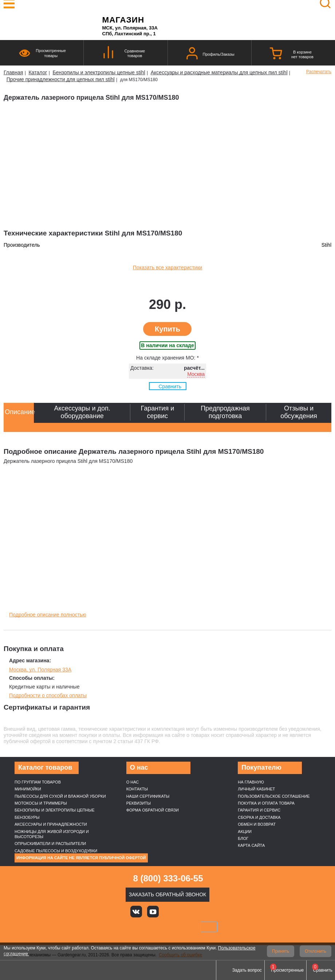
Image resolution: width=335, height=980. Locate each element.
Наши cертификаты (148, 796)
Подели (176, 927)
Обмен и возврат (257, 824)
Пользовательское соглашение (274, 796)
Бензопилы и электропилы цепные (54, 810)
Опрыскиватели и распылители (50, 844)
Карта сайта (251, 845)
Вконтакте (136, 912)
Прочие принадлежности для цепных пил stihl (61, 79)
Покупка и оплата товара (266, 803)
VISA (118, 927)
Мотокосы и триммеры (41, 803)
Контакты (137, 789)
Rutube (186, 912)
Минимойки (28, 789)
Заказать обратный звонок (168, 894)
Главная (13, 72)
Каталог (38, 72)
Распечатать (319, 72)
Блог (243, 838)
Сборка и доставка (259, 817)
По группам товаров (38, 782)
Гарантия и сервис (259, 810)
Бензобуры (27, 817)
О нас (133, 782)
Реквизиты (139, 803)
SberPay (209, 927)
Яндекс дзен (169, 912)
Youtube (153, 912)
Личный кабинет (256, 789)
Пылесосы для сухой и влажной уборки (60, 796)
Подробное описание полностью (48, 615)
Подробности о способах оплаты (48, 695)
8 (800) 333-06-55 (168, 878)
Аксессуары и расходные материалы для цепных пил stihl (219, 72)
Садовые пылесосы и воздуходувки (56, 851)
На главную (251, 782)
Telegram (202, 912)
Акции (245, 832)
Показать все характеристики (168, 267)
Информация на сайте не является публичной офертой (81, 858)
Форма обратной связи (153, 810)
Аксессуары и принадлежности (51, 824)
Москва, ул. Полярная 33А (40, 670)
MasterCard (143, 927)
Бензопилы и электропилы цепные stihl (99, 72)
